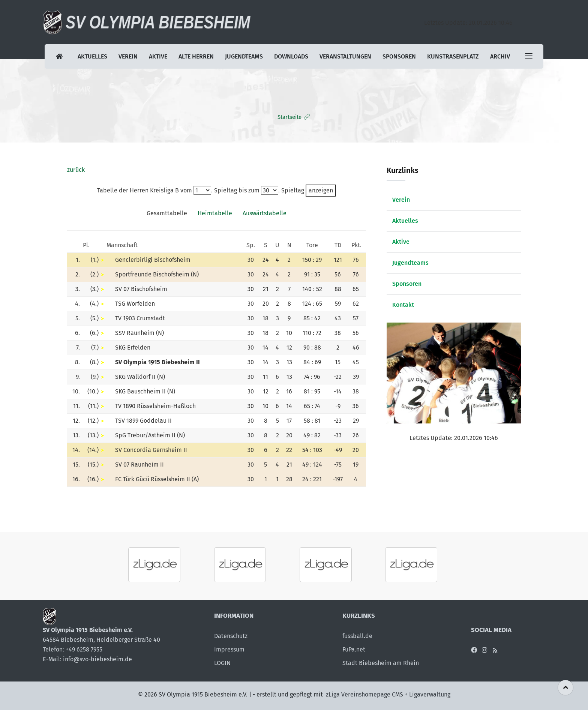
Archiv (500, 56)
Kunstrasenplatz (453, 56)
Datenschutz (231, 636)
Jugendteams (244, 56)
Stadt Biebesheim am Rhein (381, 663)
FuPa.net (354, 649)
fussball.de (357, 636)
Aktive (158, 56)
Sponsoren (399, 56)
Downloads (291, 56)
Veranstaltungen (345, 56)
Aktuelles (92, 56)
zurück (76, 170)
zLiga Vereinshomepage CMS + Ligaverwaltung (388, 694)
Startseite (289, 117)
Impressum (229, 649)
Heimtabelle (215, 213)
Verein (128, 56)
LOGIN (222, 663)
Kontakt (403, 305)
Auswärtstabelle (265, 213)
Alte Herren (196, 56)
